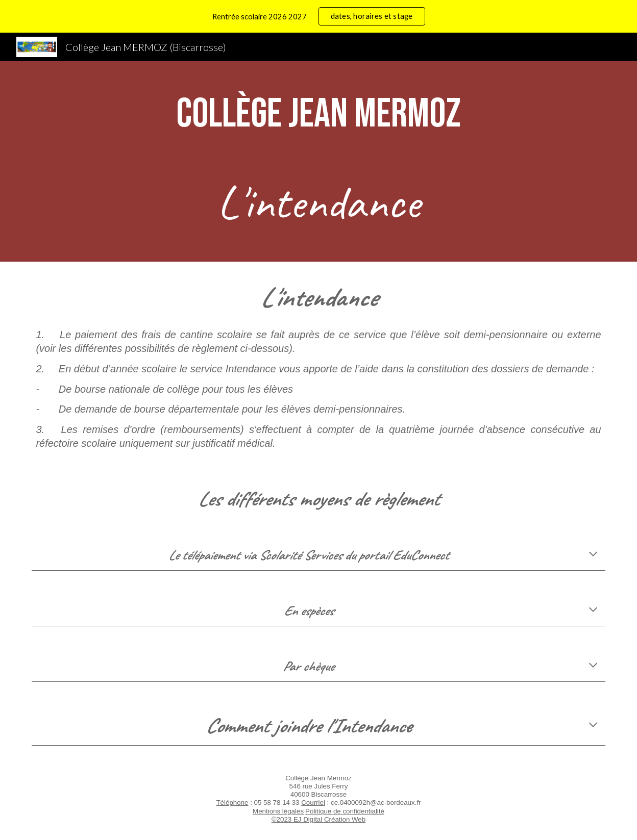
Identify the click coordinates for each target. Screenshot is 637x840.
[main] (318, 114)
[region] (318, 16)
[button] (593, 555)
